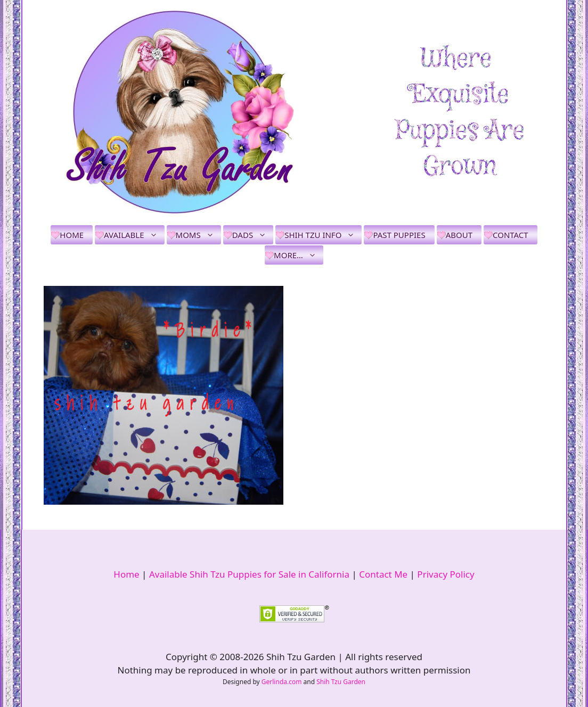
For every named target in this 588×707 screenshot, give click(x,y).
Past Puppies (399, 235)
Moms (198, 235)
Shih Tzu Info (323, 235)
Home (72, 235)
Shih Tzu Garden (341, 682)
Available (134, 235)
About (459, 235)
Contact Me (383, 574)
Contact (511, 235)
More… (299, 255)
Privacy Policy (446, 574)
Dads (253, 235)
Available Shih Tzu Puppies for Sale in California (249, 574)
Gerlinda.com (282, 682)
